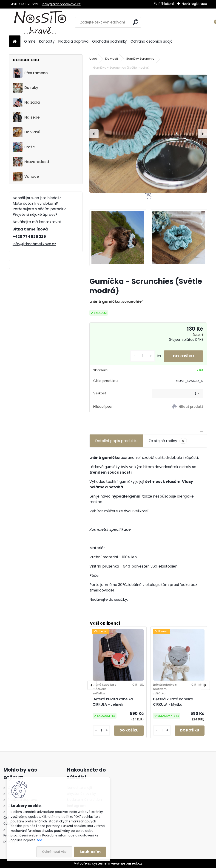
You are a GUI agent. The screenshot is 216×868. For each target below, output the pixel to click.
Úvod (93, 59)
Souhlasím (90, 852)
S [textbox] (196, 393)
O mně (30, 41)
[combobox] (178, 393)
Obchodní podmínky (109, 41)
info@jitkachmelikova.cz (61, 4)
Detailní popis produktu (116, 441)
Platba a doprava (73, 41)
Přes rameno (30, 73)
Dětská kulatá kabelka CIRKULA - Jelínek (113, 702)
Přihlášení (166, 4)
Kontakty (47, 41)
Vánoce (26, 177)
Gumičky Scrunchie (140, 59)
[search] (136, 22)
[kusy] (143, 356)
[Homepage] (15, 42)
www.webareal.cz (127, 863)
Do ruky (26, 88)
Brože (24, 147)
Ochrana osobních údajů (152, 41)
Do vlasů (27, 132)
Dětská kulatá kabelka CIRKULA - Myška (173, 702)
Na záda (26, 102)
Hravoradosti (31, 162)
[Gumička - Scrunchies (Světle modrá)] (148, 134)
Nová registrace (194, 4)
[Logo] (41, 22)
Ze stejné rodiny (168, 441)
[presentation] (94, 134)
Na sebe (26, 117)
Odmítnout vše (54, 852)
